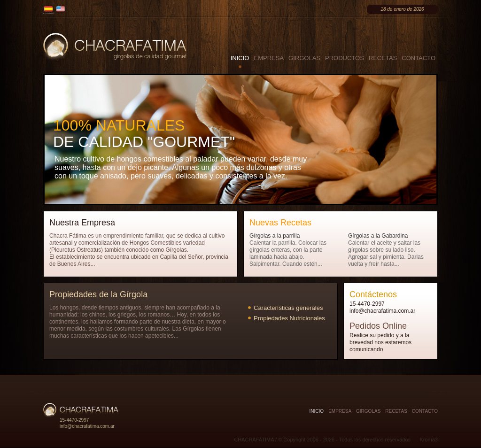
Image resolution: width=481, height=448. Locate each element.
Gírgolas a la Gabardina (378, 236)
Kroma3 (429, 440)
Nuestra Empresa (82, 223)
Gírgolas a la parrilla (275, 236)
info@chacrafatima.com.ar (382, 311)
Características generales (288, 308)
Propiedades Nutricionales (289, 318)
